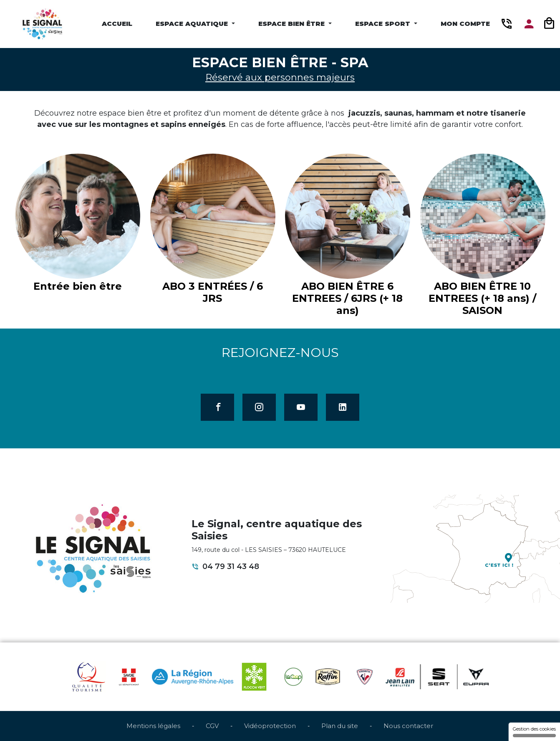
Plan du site (340, 726)
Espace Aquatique (193, 24)
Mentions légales (153, 726)
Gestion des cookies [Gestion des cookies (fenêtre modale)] (534, 732)
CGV (212, 726)
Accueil (117, 24)
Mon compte (465, 24)
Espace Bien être (293, 24)
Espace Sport (384, 24)
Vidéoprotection (270, 726)
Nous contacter (408, 726)
